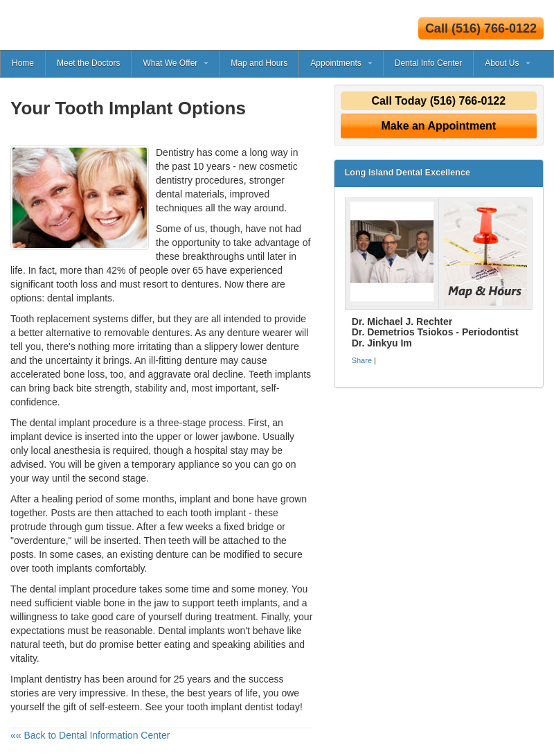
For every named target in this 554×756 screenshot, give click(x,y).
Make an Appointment (439, 126)
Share (362, 360)
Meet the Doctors (88, 63)
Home (23, 63)
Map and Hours (259, 63)
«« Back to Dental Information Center (90, 735)
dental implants (80, 298)
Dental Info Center (428, 63)
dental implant (60, 589)
